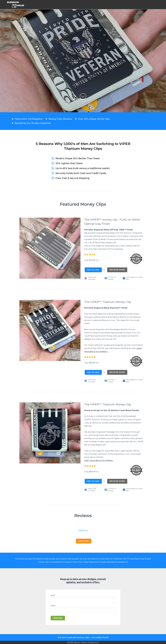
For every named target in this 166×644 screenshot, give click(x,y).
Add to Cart (93, 270)
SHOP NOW (84, 541)
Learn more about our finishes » (99, 460)
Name (53, 595)
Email (53, 606)
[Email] (83, 610)
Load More (83, 530)
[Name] (83, 600)
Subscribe (58, 618)
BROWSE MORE (117, 270)
